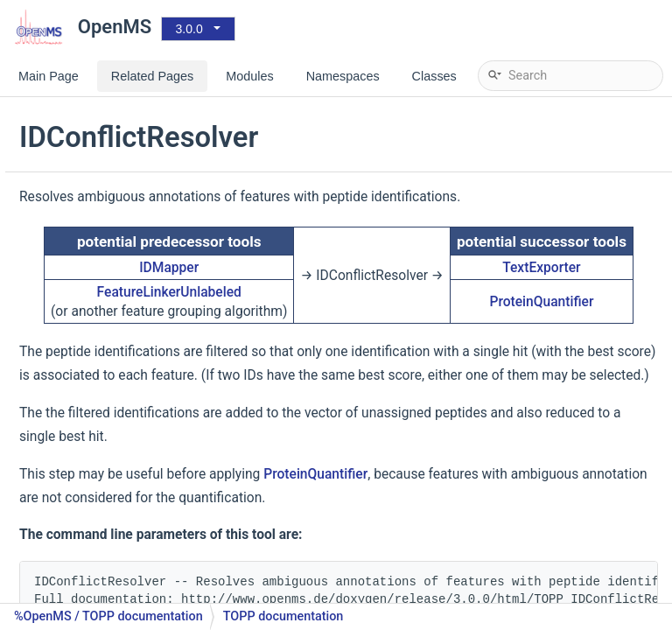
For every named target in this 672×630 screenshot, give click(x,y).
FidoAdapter (94, 336)
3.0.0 (189, 29)
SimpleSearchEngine (117, 231)
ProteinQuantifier (595, 354)
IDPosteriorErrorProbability (134, 441)
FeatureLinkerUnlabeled (318, 335)
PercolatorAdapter (111, 599)
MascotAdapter (103, 100)
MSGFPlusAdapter (111, 153)
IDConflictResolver (112, 363)
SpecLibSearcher (107, 205)
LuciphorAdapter (106, 494)
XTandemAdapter (108, 258)
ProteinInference (106, 573)
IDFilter (80, 389)
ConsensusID (97, 284)
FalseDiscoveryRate (114, 310)
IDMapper (87, 415)
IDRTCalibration (103, 468)
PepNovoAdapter (107, 179)
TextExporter (595, 311)
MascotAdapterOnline (120, 126)
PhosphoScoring (106, 546)
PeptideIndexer (101, 520)
